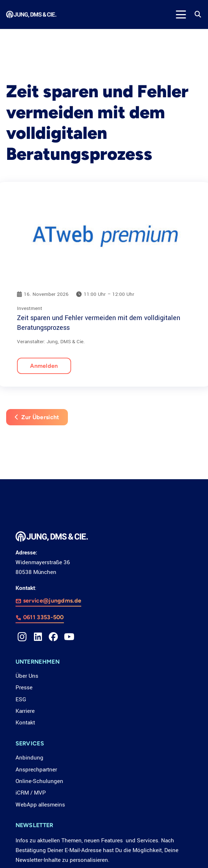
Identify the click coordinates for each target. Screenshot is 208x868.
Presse (24, 688)
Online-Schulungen (39, 781)
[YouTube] (69, 637)
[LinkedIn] (38, 637)
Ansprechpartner (36, 770)
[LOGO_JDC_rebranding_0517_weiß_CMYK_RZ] (31, 14)
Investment (30, 308)
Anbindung (29, 758)
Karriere (25, 711)
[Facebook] (53, 637)
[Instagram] (22, 637)
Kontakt (25, 723)
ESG (21, 699)
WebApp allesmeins (40, 805)
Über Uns (27, 676)
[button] (181, 14)
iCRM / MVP (31, 793)
